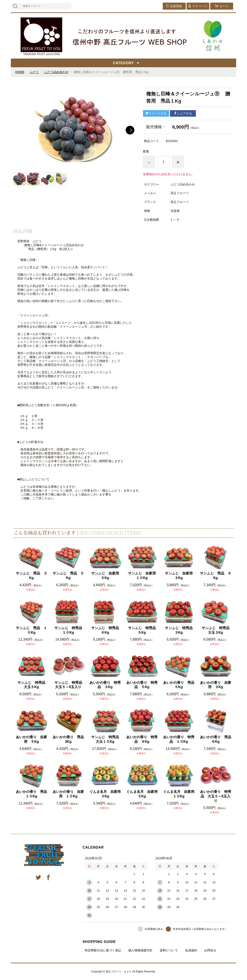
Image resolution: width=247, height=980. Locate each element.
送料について (169, 950)
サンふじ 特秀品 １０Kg (69, 630)
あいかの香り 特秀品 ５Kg (142, 685)
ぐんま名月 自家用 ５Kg (142, 794)
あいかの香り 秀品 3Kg (69, 739)
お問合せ (210, 950)
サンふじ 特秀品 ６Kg (106, 630)
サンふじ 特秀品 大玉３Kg (217, 630)
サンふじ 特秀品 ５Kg (143, 630)
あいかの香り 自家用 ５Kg (31, 739)
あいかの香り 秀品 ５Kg (179, 685)
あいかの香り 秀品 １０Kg (32, 794)
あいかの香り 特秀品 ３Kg (105, 685)
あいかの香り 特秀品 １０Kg (179, 739)
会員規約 (191, 950)
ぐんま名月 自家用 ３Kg (105, 794)
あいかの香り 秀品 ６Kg (216, 739)
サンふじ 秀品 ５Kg (68, 576)
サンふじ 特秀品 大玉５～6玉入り (69, 685)
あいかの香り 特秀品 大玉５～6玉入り (216, 796)
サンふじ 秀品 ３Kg (31, 576)
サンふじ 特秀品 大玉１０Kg (106, 739)
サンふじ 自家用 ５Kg (106, 576)
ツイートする (156, 113)
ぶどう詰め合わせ (56, 72)
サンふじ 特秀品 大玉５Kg (33, 685)
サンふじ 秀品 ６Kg (216, 576)
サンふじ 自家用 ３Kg (180, 576)
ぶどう (34, 72)
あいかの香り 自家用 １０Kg (68, 794)
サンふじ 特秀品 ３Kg (180, 630)
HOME (20, 72)
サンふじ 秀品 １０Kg (31, 630)
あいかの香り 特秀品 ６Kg (142, 739)
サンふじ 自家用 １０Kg (143, 576)
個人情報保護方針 (140, 950)
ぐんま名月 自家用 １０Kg (179, 794)
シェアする (183, 113)
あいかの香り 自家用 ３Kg (216, 685)
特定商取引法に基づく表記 (103, 950)
